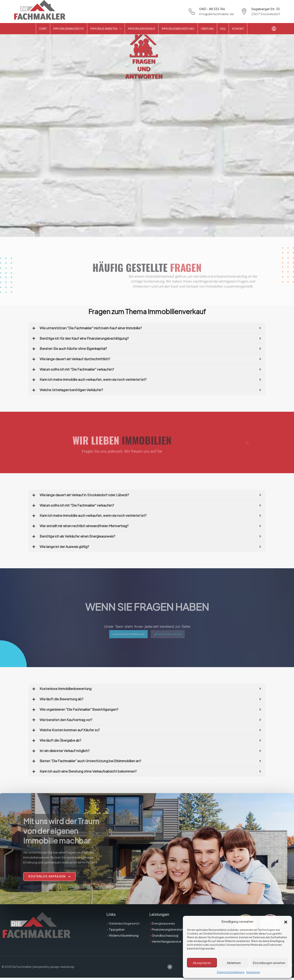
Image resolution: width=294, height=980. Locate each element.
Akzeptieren (202, 963)
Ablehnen (234, 963)
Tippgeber (117, 931)
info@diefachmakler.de (216, 14)
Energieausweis (163, 925)
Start (43, 29)
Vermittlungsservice (166, 943)
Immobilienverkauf (142, 29)
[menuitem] (274, 29)
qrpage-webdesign (63, 969)
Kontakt (238, 29)
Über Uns (207, 29)
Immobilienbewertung (178, 29)
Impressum (253, 972)
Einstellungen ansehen (269, 963)
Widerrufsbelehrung (124, 937)
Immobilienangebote (69, 29)
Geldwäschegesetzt (124, 925)
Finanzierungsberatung (168, 931)
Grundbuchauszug (165, 937)
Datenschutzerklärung (231, 972)
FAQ (223, 29)
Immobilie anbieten (104, 29)
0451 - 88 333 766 (212, 9)
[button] (286, 921)
